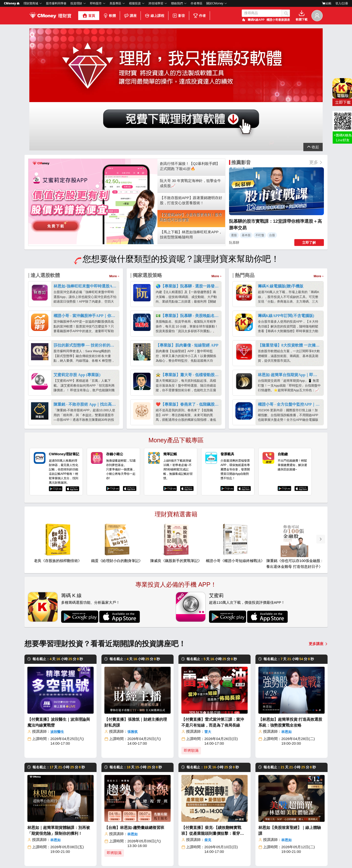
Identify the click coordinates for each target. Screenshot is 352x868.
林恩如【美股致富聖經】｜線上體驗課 (290, 732)
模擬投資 (135, 3)
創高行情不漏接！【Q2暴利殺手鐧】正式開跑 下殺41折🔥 (190, 68)
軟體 (110, 16)
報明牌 (242, 830)
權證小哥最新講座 (278, 20)
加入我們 (52, 827)
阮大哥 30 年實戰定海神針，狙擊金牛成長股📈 (190, 85)
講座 (130, 16)
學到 (269, 810)
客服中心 (297, 810)
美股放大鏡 (159, 837)
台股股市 (188, 810)
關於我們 (52, 814)
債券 (184, 837)
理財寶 (92, 810)
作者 (199, 16)
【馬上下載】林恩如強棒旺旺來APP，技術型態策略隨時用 (191, 136)
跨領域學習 (156, 3)
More (113, 178)
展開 (313, 49)
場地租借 (297, 830)
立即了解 (309, 144)
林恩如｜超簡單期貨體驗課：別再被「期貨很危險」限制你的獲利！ (59, 732)
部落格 (51, 820)
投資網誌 (157, 810)
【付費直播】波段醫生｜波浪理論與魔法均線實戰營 (59, 624)
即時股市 (96, 3)
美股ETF (187, 830)
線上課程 (154, 16)
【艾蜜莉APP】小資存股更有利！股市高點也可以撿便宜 (191, 119)
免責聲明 (255, 855)
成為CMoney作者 (303, 823)
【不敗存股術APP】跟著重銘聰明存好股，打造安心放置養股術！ (191, 102)
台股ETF (187, 823)
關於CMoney (215, 3)
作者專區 (197, 3)
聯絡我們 (177, 3)
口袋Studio (274, 817)
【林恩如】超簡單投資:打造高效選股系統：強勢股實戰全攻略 (290, 624)
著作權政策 (222, 855)
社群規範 (239, 855)
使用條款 (204, 855)
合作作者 (94, 844)
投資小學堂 (159, 823)
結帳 (327, 3)
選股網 (242, 817)
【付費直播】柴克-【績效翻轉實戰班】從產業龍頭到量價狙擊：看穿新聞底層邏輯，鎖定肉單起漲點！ (213, 733)
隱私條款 (188, 855)
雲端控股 (243, 823)
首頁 (89, 16)
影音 (179, 16)
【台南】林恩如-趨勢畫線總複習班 (134, 729)
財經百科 (157, 830)
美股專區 (115, 3)
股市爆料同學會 (56, 3)
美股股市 (188, 817)
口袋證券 (157, 844)
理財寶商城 (31, 3)
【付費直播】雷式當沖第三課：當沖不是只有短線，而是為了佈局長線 (213, 624)
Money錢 (158, 817)
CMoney (12, 3)
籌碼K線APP (256, 20)
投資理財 (76, 3)
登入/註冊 (342, 3)
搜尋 (286, 13)
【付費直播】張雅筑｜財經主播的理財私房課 (136, 624)
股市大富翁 (245, 810)
